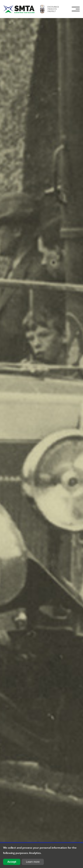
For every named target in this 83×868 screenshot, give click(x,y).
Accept (12, 862)
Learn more (33, 862)
